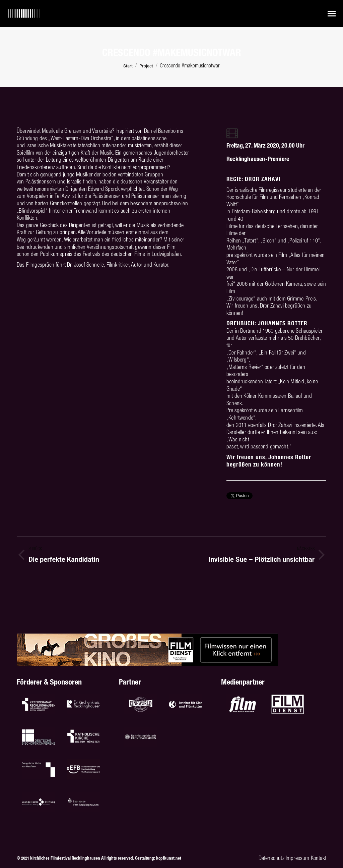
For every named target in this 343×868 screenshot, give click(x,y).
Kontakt (319, 858)
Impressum (298, 858)
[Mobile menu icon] (332, 14)
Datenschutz (271, 858)
